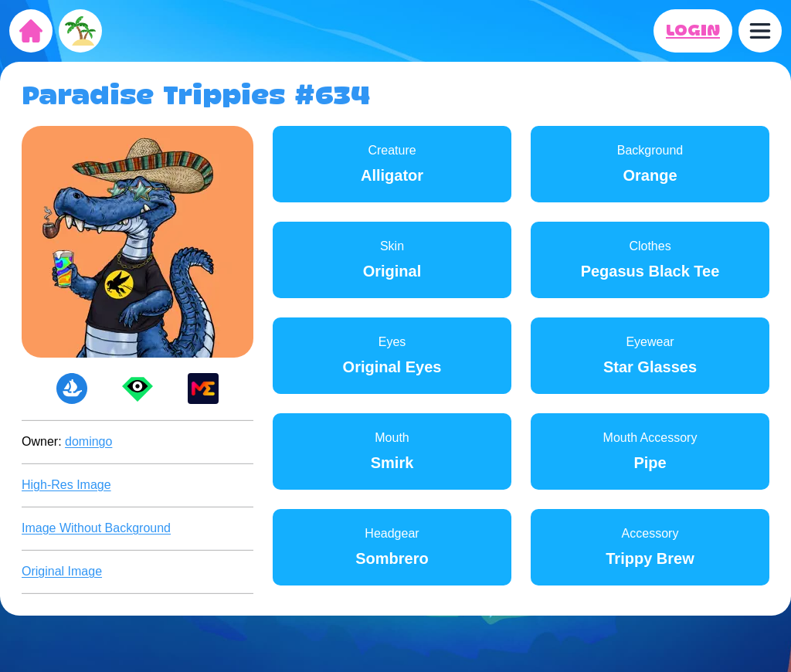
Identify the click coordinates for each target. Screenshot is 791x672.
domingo (88, 441)
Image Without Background (96, 528)
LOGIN (693, 31)
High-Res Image (66, 485)
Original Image (62, 571)
